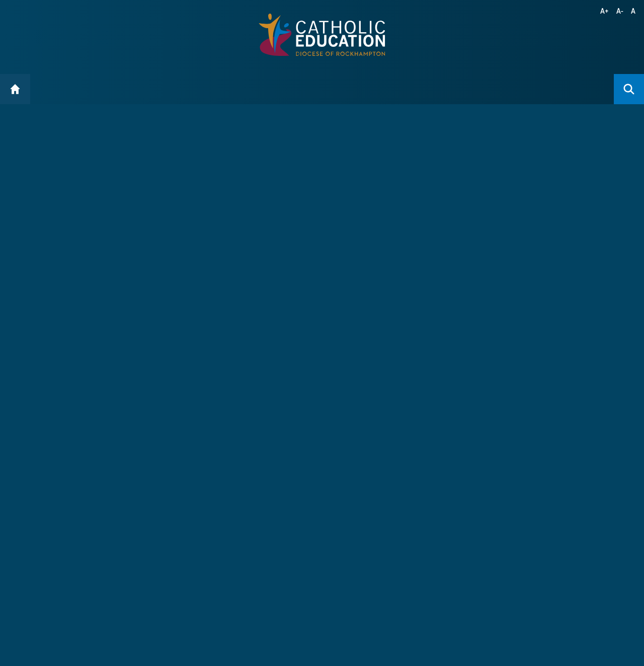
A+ (605, 11)
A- (620, 11)
